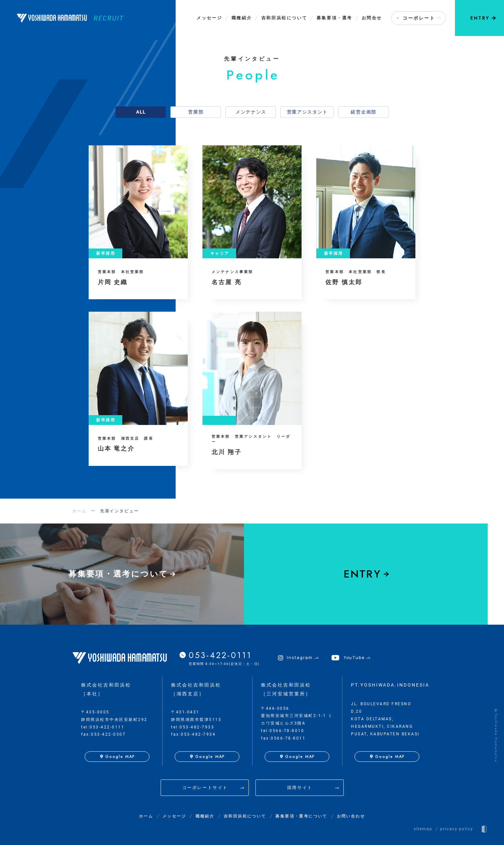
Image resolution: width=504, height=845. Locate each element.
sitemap (423, 829)
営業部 (196, 112)
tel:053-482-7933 (193, 727)
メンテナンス (251, 112)
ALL (141, 112)
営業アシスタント (307, 112)
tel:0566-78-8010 (283, 731)
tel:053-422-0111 (103, 727)
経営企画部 (363, 112)
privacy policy (457, 829)
